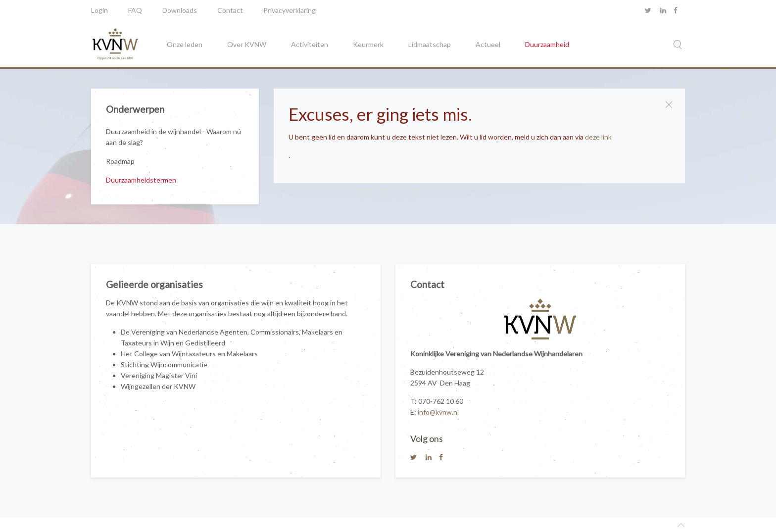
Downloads (180, 10)
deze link (598, 137)
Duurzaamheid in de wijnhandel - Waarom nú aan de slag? (173, 137)
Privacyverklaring (290, 10)
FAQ (135, 10)
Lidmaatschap (430, 44)
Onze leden (185, 44)
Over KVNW (247, 44)
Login (99, 10)
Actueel (488, 44)
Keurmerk (368, 44)
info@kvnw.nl (438, 412)
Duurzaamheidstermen (141, 180)
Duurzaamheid (547, 44)
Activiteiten (310, 44)
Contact (230, 10)
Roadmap (120, 161)
